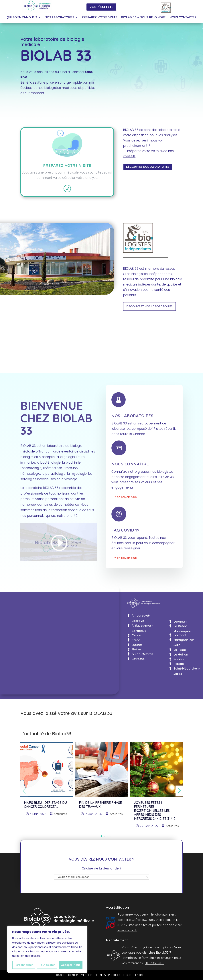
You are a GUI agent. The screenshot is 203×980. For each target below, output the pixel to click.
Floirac (137, 649)
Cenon (136, 635)
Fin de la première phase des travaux (100, 805)
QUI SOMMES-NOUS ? (22, 18)
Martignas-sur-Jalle (184, 642)
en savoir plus (127, 497)
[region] (47, 949)
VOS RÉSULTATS (101, 7)
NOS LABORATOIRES (60, 18)
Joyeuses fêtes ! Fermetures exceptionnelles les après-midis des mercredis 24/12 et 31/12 (155, 811)
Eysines (137, 645)
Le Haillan (181, 654)
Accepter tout (71, 965)
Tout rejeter (47, 965)
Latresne (138, 659)
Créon (136, 640)
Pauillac (179, 659)
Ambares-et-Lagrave (141, 618)
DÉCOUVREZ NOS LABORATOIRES (148, 167)
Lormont (180, 635)
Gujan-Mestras (142, 654)
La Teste (180, 650)
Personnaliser (24, 965)
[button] (102, 836)
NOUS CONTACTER (183, 18)
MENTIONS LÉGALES (93, 975)
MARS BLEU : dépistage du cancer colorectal (46, 805)
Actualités (60, 814)
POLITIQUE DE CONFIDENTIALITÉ (128, 975)
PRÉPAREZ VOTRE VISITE (99, 18)
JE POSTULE (154, 963)
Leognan (180, 621)
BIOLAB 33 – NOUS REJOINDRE (143, 18)
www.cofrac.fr (127, 930)
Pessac (179, 664)
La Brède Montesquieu (183, 629)
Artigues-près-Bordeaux (142, 628)
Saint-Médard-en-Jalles (187, 671)
